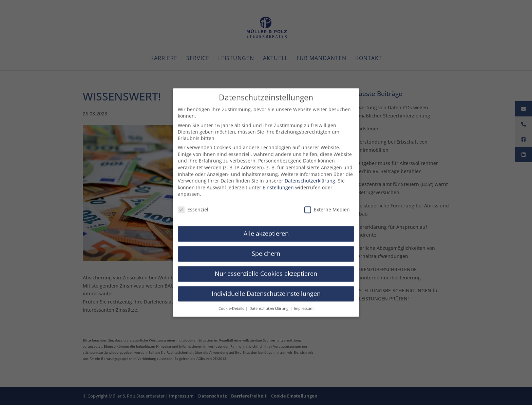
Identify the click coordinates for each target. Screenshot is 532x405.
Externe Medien (327, 205)
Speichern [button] (266, 249)
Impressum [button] (304, 304)
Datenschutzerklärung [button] (269, 304)
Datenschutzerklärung (310, 176)
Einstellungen (278, 183)
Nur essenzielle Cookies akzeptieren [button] (266, 269)
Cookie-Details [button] (232, 304)
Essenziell (194, 205)
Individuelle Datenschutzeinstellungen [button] (266, 289)
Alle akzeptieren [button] (266, 229)
